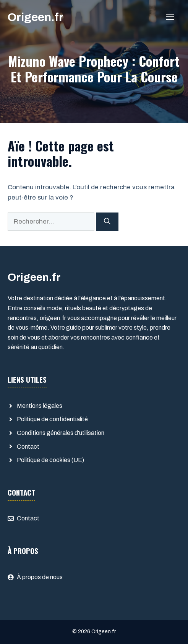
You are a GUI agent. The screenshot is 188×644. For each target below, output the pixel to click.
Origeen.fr (36, 17)
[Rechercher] (107, 222)
